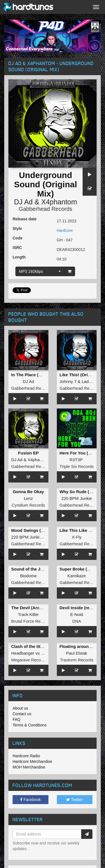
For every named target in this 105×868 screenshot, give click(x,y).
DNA (77, 621)
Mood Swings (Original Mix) (39, 530)
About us (20, 708)
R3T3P (76, 460)
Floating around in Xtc (82, 646)
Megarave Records (29, 660)
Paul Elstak (77, 653)
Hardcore (65, 230)
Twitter (74, 800)
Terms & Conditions (30, 725)
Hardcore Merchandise (32, 761)
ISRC (17, 248)
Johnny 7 (68, 381)
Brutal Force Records (31, 621)
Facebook (30, 800)
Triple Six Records (77, 466)
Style (17, 228)
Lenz (28, 498)
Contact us (22, 714)
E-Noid (77, 614)
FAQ (17, 719)
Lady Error (92, 381)
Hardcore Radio (26, 756)
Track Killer (28, 614)
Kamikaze (77, 576)
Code (17, 238)
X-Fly (77, 537)
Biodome (28, 576)
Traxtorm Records (77, 660)
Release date (25, 219)
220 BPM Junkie (77, 498)
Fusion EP (28, 453)
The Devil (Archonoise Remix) (41, 608)
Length (19, 257)
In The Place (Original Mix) (38, 375)
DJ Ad (23, 202)
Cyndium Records (28, 505)
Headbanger (23, 653)
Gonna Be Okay (28, 492)
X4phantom (59, 202)
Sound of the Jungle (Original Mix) (45, 569)
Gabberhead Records (46, 209)
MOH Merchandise (29, 767)
